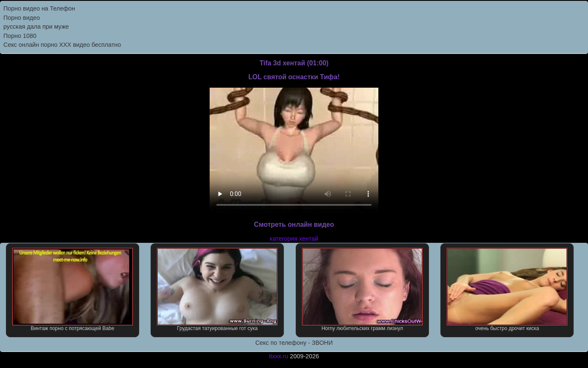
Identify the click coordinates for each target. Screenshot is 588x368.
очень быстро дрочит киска (507, 290)
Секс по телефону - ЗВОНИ (294, 343)
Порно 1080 (20, 36)
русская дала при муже (36, 27)
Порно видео (22, 18)
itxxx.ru (279, 356)
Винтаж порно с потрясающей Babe (73, 290)
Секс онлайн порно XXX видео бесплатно (62, 45)
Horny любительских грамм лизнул (362, 290)
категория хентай (294, 239)
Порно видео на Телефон (39, 8)
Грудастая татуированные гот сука (217, 290)
